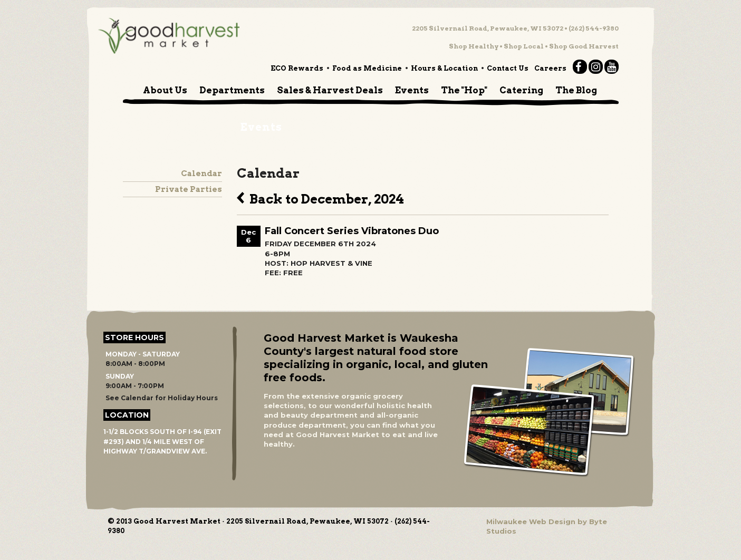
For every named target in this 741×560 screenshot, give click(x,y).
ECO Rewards (297, 68)
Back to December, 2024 (320, 198)
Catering (521, 90)
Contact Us (508, 68)
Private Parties (189, 189)
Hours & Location (444, 68)
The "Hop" (464, 90)
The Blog (576, 90)
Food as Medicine (367, 68)
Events (412, 90)
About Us (165, 90)
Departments (232, 90)
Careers (550, 68)
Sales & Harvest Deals (330, 90)
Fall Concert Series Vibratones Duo (352, 231)
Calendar (201, 173)
